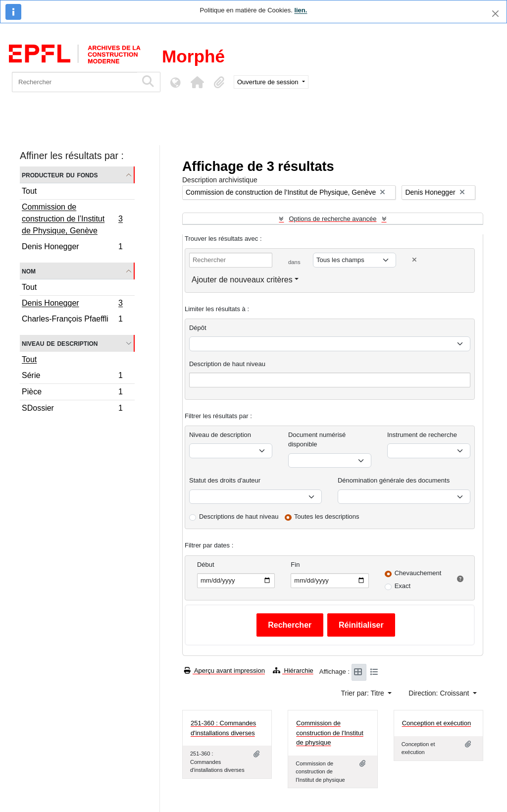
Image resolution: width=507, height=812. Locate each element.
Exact (403, 586)
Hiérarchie (293, 671)
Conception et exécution (436, 723)
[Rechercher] (75, 82)
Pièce (72, 393)
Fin (295, 565)
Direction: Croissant (440, 693)
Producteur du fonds (60, 175)
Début (206, 565)
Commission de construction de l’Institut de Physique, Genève (72, 219)
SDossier (72, 409)
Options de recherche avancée (332, 219)
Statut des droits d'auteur (225, 480)
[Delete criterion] (414, 260)
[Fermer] (495, 14)
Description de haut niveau (227, 364)
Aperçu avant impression (225, 671)
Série (72, 377)
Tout (29, 191)
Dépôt (198, 328)
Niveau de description (60, 343)
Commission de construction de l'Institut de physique (330, 733)
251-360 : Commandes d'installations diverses (223, 728)
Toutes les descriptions (327, 516)
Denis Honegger (72, 248)
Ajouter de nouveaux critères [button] (242, 280)
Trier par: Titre (364, 693)
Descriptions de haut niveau (239, 516)
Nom (29, 271)
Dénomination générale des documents (394, 480)
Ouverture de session (269, 82)
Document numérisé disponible (317, 440)
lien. (301, 10)
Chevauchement (418, 573)
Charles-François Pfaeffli (72, 320)
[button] (197, 82)
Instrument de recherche (422, 435)
